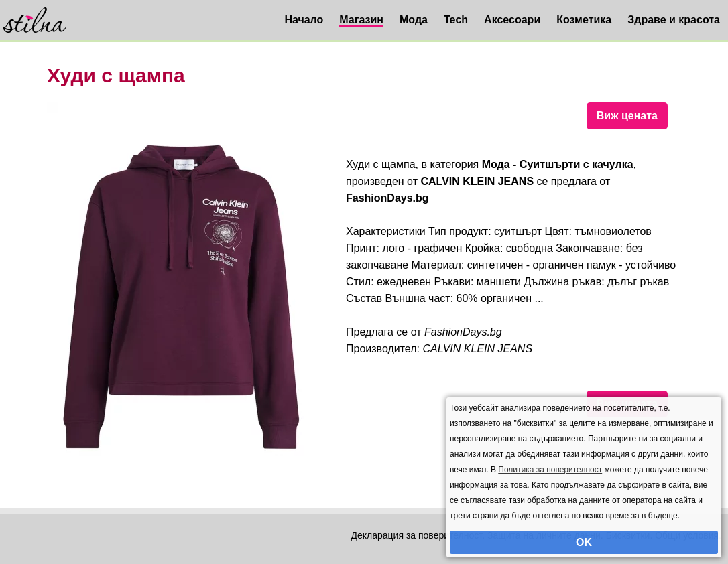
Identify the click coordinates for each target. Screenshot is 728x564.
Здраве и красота (674, 20)
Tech (456, 20)
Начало (304, 20)
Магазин (361, 20)
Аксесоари (512, 20)
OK (584, 542)
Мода (414, 20)
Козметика (584, 20)
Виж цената (627, 116)
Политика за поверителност (550, 470)
